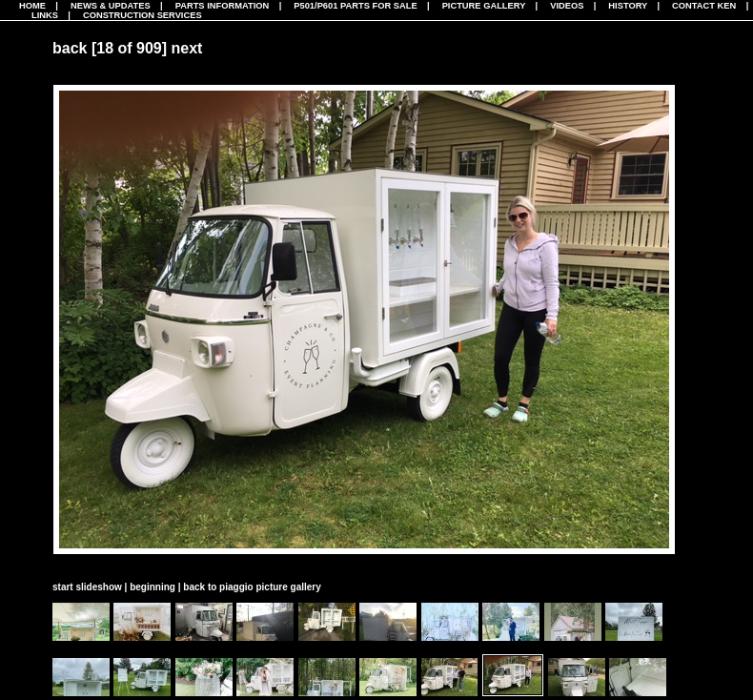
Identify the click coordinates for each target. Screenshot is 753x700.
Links (45, 15)
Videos (567, 6)
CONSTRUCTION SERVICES (142, 15)
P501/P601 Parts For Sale (355, 6)
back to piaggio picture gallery (252, 587)
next (187, 48)
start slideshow (87, 587)
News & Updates (111, 6)
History (628, 6)
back (70, 48)
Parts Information (223, 6)
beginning (153, 587)
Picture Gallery (484, 6)
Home (32, 6)
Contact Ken (704, 6)
